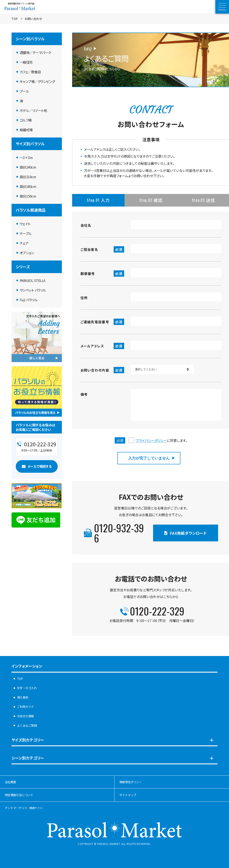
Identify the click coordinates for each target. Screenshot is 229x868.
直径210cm (28, 177)
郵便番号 (102, 274)
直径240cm (28, 167)
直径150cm (28, 196)
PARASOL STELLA (33, 280)
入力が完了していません (149, 458)
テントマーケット (24, 808)
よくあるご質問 (27, 725)
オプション (27, 253)
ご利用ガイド (25, 707)
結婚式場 (26, 130)
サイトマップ (128, 795)
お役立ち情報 (25, 716)
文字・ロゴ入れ (27, 688)
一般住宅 (26, 62)
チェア (24, 243)
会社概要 (10, 782)
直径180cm (28, 186)
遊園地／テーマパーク (35, 52)
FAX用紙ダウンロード (188, 533)
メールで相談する (40, 466)
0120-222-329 (157, 611)
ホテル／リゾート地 (33, 110)
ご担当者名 (102, 249)
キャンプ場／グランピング (37, 81)
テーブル (26, 233)
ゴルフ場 (26, 120)
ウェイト (25, 224)
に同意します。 (162, 440)
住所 (84, 298)
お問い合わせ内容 (102, 370)
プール (24, 91)
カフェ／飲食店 (30, 72)
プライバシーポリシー (151, 440)
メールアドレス (102, 346)
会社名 (86, 225)
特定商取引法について (19, 795)
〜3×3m (26, 157)
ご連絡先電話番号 (102, 322)
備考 (84, 394)
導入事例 (23, 697)
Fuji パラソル (29, 300)
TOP (15, 19)
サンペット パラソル (33, 290)
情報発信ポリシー (131, 782)
